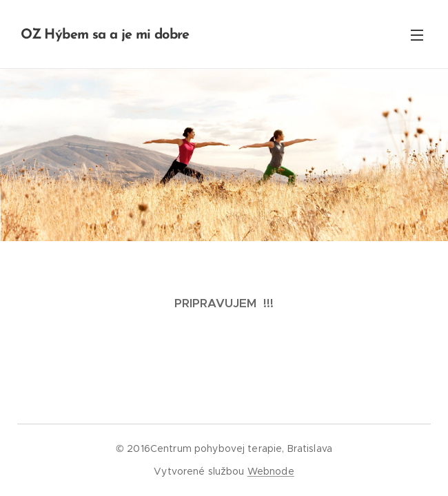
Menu (417, 35)
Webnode (271, 471)
